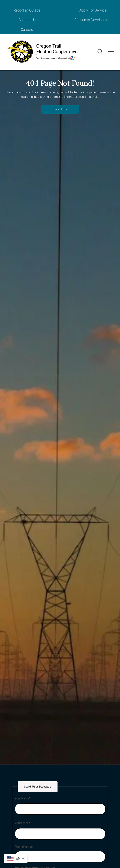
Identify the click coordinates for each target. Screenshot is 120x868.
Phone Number (24, 847)
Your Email (21, 823)
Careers (27, 30)
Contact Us (27, 20)
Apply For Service (93, 10)
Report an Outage (27, 10)
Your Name (22, 798)
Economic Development (93, 20)
